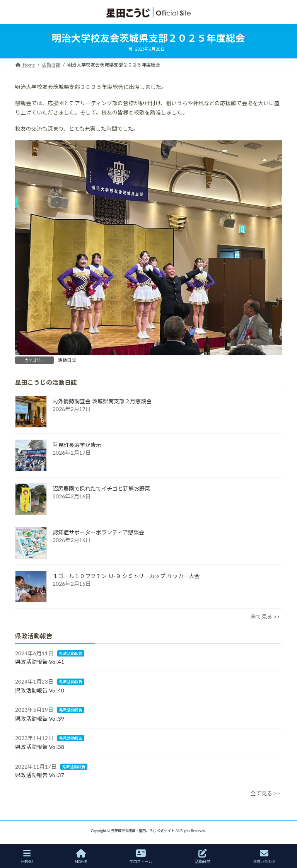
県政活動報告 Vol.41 (40, 662)
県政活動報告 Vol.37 (40, 775)
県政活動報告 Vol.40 (40, 690)
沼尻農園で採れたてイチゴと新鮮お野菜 (101, 489)
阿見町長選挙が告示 (77, 445)
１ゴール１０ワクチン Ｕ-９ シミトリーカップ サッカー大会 (126, 576)
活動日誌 (67, 360)
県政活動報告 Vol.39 (40, 719)
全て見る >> (265, 616)
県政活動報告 (71, 653)
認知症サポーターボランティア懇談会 (98, 532)
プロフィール (141, 856)
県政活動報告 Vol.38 (40, 747)
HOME (81, 856)
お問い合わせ (264, 856)
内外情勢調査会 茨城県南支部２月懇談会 (102, 401)
